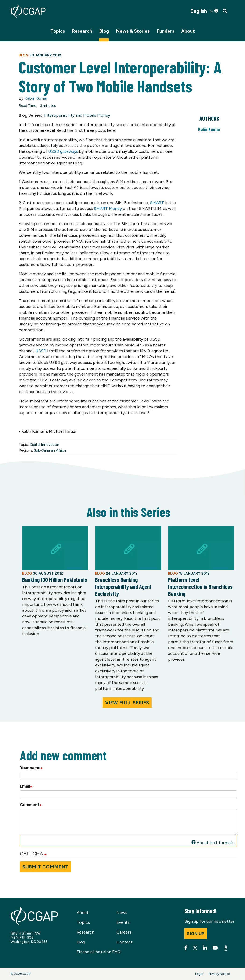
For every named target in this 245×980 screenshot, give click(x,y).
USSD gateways (64, 151)
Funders (165, 31)
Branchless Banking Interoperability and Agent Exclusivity (123, 586)
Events (123, 922)
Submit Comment (45, 867)
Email (25, 786)
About (188, 31)
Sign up (196, 934)
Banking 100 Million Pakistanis (55, 579)
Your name (30, 768)
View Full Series (127, 703)
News (122, 913)
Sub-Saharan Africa (50, 450)
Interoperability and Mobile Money (77, 115)
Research (82, 31)
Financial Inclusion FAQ (99, 952)
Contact (124, 942)
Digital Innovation (44, 445)
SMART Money (108, 209)
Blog (104, 31)
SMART (157, 203)
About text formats (213, 843)
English (199, 11)
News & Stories (133, 31)
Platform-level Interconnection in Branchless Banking (200, 586)
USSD (41, 351)
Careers (124, 932)
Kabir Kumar (36, 98)
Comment (30, 805)
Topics (58, 31)
